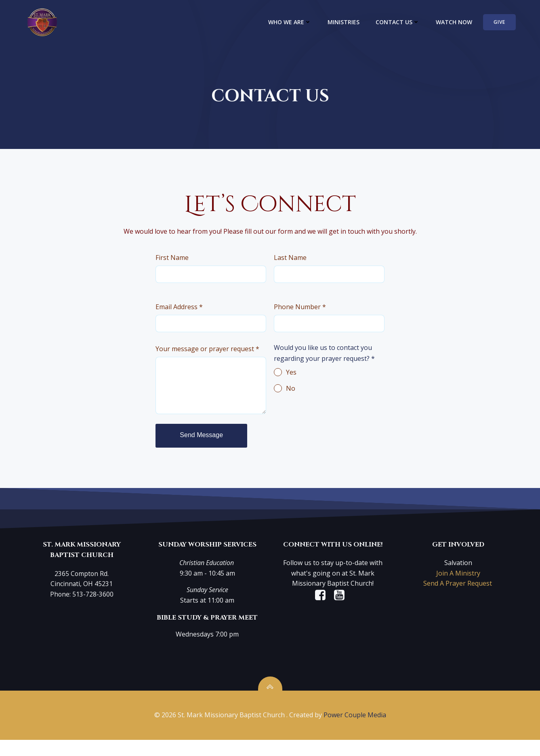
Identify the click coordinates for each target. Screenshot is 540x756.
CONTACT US (404, 22)
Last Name (292, 267)
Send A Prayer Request (457, 588)
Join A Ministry (457, 578)
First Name (173, 267)
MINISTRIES (350, 22)
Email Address (180, 317)
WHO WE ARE (296, 22)
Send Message (203, 439)
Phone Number (302, 317)
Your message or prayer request (209, 356)
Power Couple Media (355, 732)
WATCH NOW (460, 22)
